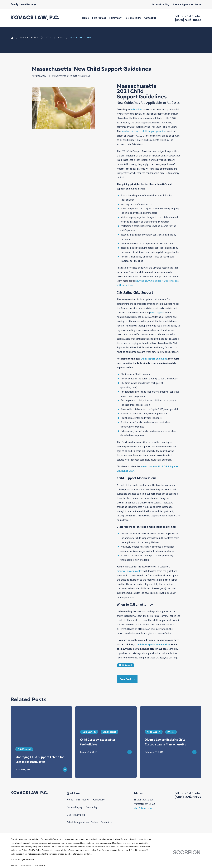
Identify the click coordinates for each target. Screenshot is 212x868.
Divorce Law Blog (161, 4)
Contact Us (107, 822)
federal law (136, 109)
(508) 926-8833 (188, 20)
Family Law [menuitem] (115, 18)
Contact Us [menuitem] (150, 18)
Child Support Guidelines (154, 359)
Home (70, 800)
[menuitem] (14, 865)
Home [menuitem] (86, 18)
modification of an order (129, 571)
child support (157, 312)
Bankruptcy (91, 807)
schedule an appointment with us (152, 644)
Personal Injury (75, 807)
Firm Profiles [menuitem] (99, 18)
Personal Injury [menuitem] (133, 18)
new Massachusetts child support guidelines (144, 131)
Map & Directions (143, 808)
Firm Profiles (83, 800)
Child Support (126, 665)
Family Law (99, 800)
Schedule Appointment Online (187, 4)
